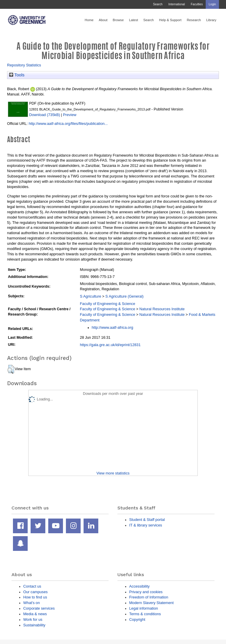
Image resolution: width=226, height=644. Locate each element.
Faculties (197, 4)
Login (212, 4)
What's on (31, 603)
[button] (11, 369)
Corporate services (39, 608)
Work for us (33, 619)
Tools (17, 75)
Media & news (35, 614)
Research (194, 20)
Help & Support (170, 20)
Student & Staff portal (147, 520)
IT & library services (146, 525)
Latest (133, 20)
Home (89, 20)
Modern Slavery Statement (151, 603)
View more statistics (113, 473)
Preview (70, 115)
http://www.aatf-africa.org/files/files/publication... (68, 124)
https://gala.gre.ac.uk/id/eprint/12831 (110, 345)
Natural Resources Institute (162, 309)
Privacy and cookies (146, 592)
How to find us (35, 597)
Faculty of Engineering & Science (108, 304)
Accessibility (139, 586)
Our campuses (35, 592)
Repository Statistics (24, 65)
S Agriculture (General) (124, 296)
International (177, 4)
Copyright (137, 619)
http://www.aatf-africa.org (113, 327)
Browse (118, 20)
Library (211, 20)
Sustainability (34, 625)
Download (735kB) (45, 115)
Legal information (144, 608)
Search (158, 4)
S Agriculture (91, 296)
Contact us (32, 586)
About (103, 20)
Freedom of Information (149, 597)
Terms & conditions (145, 614)
